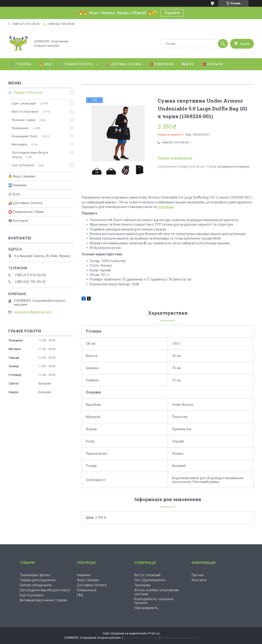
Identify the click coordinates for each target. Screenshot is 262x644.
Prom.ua (154, 633)
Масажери (19, 144)
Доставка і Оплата (92, 585)
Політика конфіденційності (179, 638)
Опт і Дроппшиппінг (150, 580)
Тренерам (142, 585)
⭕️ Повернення (162, 64)
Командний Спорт (25, 136)
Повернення (87, 590)
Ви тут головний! (147, 575)
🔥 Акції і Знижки (22, 176)
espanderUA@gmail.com (33, 312)
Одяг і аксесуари (24, 103)
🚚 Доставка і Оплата (124, 64)
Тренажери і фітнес (35, 575)
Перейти (172, 13)
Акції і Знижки (88, 580)
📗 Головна (22, 64)
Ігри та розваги (32, 595)
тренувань (166, 207)
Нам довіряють (146, 608)
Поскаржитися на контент (141, 638)
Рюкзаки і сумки (24, 120)
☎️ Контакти (213, 64)
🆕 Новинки (17, 185)
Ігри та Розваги (23, 165)
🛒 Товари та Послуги (25, 92)
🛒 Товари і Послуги (76, 64)
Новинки (84, 575)
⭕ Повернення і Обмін (26, 212)
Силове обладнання (36, 585)
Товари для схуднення (38, 580)
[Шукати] (223, 44)
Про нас (198, 575)
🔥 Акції (45, 64)
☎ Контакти (18, 221)
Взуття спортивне (25, 112)
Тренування (20, 128)
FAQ (80, 595)
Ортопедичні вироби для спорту (30, 155)
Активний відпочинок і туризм (43, 600)
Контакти (199, 580)
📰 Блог (188, 64)
